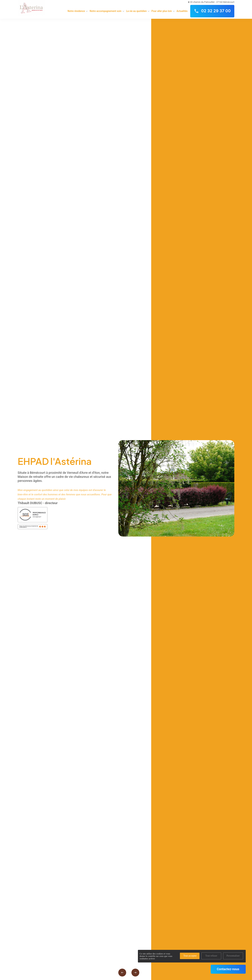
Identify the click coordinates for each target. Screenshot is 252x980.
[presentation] (122, 973)
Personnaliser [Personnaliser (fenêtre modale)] (233, 956)
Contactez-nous (228, 969)
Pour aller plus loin (162, 11)
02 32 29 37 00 (212, 11)
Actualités (182, 11)
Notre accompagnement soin (105, 11)
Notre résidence (76, 11)
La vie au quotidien (136, 11)
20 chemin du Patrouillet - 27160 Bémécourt (211, 2)
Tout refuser (211, 956)
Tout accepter (190, 956)
